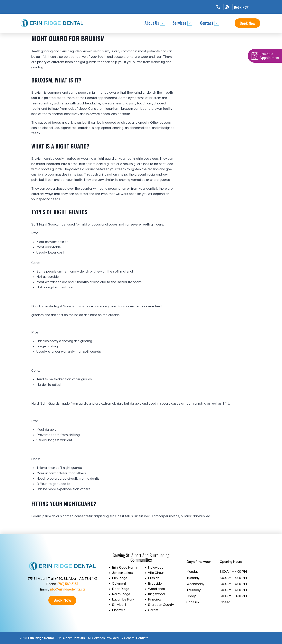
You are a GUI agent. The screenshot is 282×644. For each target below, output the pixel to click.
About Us (155, 23)
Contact (210, 23)
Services (183, 23)
